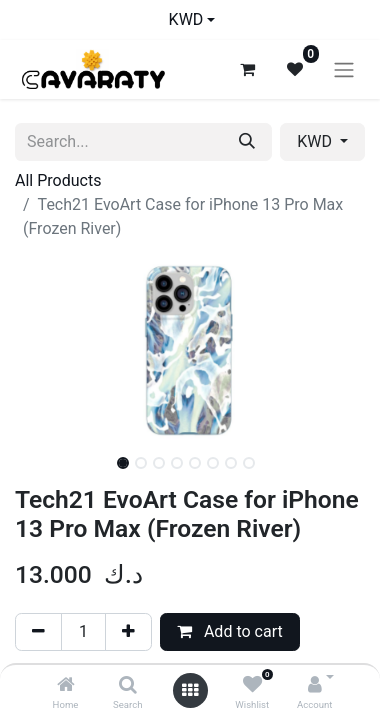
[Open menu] (190, 690)
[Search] (128, 685)
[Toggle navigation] (344, 69)
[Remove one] (38, 632)
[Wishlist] (252, 685)
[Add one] (128, 632)
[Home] (66, 685)
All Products (58, 180)
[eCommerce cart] (247, 69)
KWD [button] (316, 141)
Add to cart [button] (230, 631)
